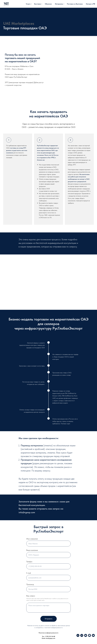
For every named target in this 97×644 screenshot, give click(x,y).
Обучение (48, 4)
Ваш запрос (31, 596)
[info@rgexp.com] (93, 636)
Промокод (30, 584)
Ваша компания (32, 550)
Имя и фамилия (32, 539)
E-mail (29, 573)
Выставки (38, 4)
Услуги (28, 4)
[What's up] (89, 636)
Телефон (29, 562)
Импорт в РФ (90, 4)
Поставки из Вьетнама (75, 4)
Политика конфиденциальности (48, 633)
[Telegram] (82, 636)
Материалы (59, 4)
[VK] (78, 636)
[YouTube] (86, 636)
